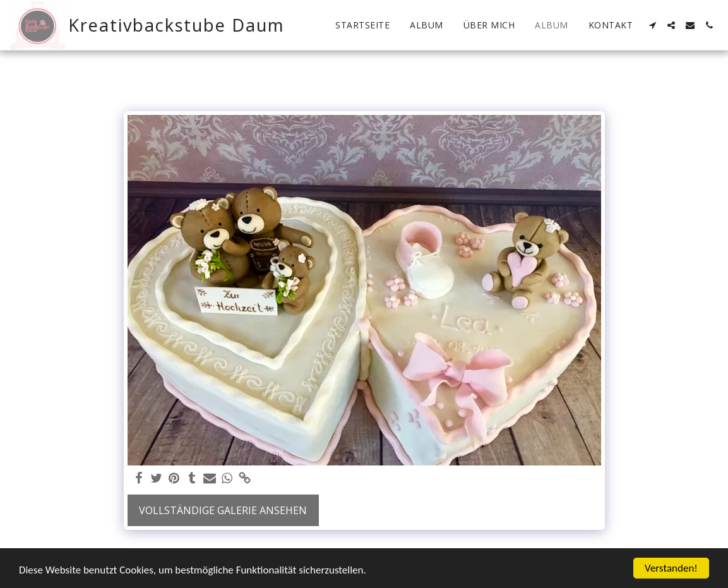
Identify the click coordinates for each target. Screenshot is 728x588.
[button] (652, 25)
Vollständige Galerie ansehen (223, 510)
